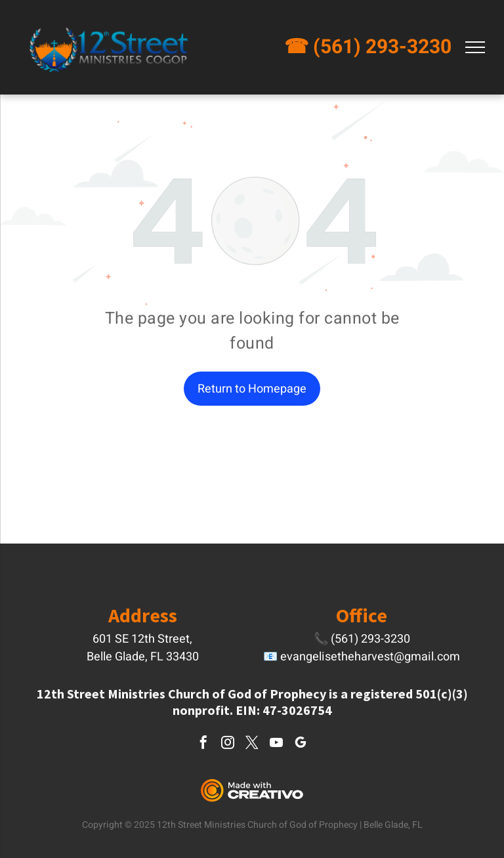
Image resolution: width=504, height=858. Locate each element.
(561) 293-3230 (382, 47)
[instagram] (228, 744)
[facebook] (203, 744)
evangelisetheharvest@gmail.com (370, 657)
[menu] (475, 47)
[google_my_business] (301, 744)
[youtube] (276, 744)
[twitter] (252, 744)
